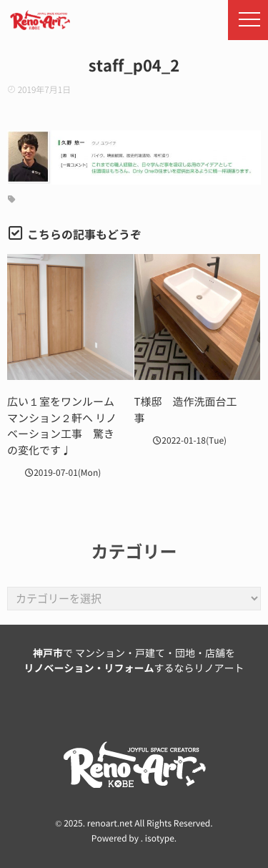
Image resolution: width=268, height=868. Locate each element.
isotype (160, 839)
